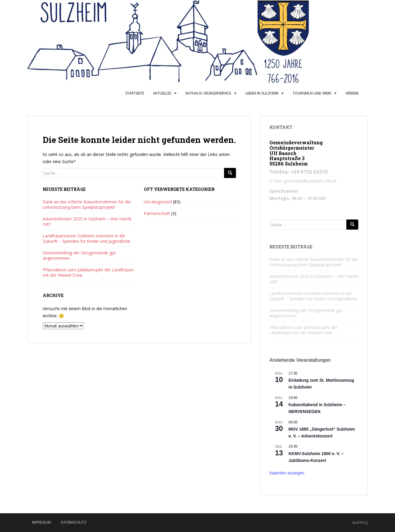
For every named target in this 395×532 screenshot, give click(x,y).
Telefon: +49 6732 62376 (299, 172)
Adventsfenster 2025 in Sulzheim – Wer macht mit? (87, 221)
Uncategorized (158, 202)
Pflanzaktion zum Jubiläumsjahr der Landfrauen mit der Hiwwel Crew (88, 272)
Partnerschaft (157, 213)
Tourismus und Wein (312, 93)
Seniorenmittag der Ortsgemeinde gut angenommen (79, 255)
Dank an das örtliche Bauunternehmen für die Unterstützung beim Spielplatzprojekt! (87, 204)
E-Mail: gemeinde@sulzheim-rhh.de (303, 181)
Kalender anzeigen (287, 473)
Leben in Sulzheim (262, 93)
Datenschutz (74, 522)
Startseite (135, 93)
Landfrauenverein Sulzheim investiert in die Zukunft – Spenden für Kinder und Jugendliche (87, 238)
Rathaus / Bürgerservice (208, 93)
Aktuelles (162, 93)
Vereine (352, 93)
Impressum (41, 522)
